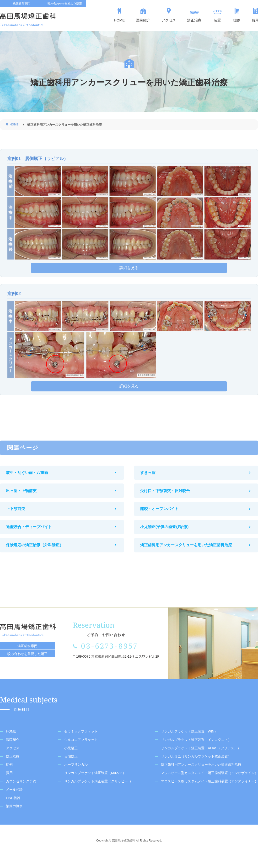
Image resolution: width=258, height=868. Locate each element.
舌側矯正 (71, 768)
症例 (9, 776)
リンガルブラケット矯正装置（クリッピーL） (99, 793)
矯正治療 (13, 768)
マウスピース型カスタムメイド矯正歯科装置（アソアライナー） (210, 793)
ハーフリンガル (76, 776)
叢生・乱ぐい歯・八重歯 (31, 475)
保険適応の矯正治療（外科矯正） (38, 555)
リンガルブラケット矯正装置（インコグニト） (196, 751)
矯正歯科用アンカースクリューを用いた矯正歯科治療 (190, 555)
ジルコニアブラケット (81, 751)
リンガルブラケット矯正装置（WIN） (189, 743)
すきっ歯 (151, 475)
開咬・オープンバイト (163, 515)
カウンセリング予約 (21, 793)
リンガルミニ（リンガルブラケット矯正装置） (196, 768)
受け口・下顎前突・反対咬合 (169, 495)
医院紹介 (13, 751)
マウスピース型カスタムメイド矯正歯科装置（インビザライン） (210, 784)
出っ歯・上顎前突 (25, 495)
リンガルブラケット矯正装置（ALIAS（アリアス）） (201, 759)
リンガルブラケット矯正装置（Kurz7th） (95, 784)
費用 (9, 784)
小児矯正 (71, 759)
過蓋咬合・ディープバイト (32, 535)
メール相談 (14, 801)
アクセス (13, 759)
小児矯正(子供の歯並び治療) (168, 535)
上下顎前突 (19, 515)
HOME (11, 743)
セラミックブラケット (81, 743)
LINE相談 (13, 809)
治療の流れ (14, 817)
